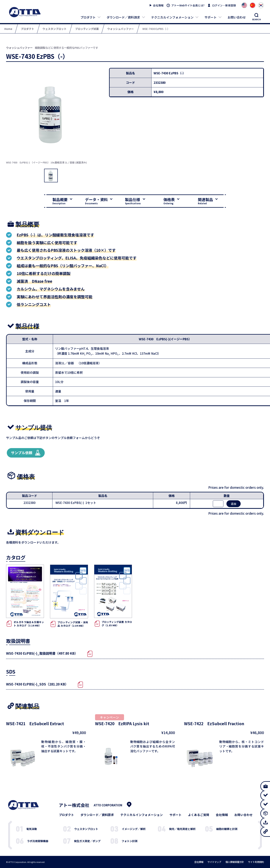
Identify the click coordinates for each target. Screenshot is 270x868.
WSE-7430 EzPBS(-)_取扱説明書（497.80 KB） (42, 653)
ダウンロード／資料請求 (123, 17)
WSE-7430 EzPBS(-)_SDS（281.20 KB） (37, 684)
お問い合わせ (237, 17)
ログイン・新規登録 (224, 5)
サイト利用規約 (256, 862)
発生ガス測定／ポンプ (87, 841)
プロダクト (88, 17)
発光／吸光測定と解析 (182, 829)
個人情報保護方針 (235, 862)
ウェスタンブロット (86, 829)
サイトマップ (214, 862)
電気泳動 (32, 829)
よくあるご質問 (199, 815)
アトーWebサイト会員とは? (188, 5)
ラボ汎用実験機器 (38, 841)
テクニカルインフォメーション (172, 17)
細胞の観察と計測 (227, 829)
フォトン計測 (130, 841)
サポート (211, 17)
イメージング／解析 (134, 829)
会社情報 (158, 5)
